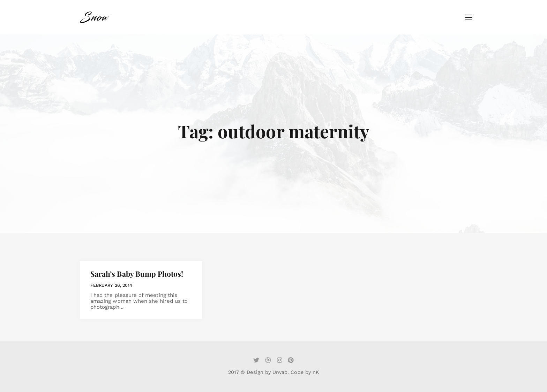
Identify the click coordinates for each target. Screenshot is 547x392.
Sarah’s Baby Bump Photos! (137, 274)
